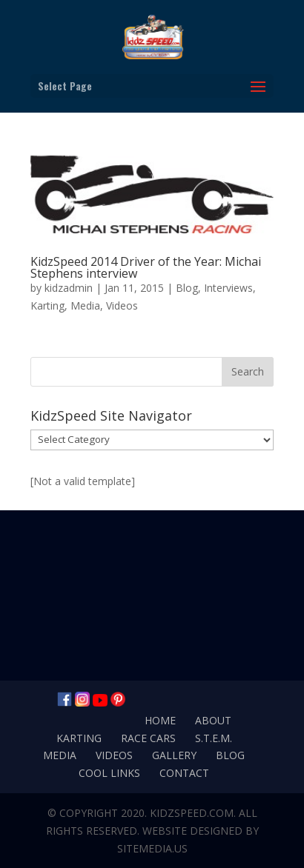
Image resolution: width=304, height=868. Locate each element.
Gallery (174, 755)
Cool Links (109, 773)
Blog (187, 288)
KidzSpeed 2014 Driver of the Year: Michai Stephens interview (146, 267)
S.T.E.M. (214, 738)
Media (85, 306)
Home (160, 720)
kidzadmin (69, 288)
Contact (184, 773)
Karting (47, 306)
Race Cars (148, 738)
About (213, 720)
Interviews (228, 288)
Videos (122, 306)
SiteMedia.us (152, 848)
